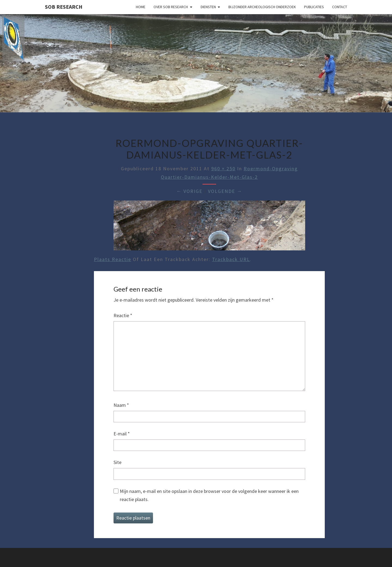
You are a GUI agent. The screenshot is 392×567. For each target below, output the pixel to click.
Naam (121, 405)
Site (117, 462)
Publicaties (314, 7)
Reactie (123, 315)
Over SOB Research (171, 7)
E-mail (122, 434)
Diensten (208, 7)
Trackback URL (231, 259)
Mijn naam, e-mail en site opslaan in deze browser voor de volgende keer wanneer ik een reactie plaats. (209, 495)
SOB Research (64, 7)
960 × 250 (223, 169)
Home (141, 7)
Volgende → (225, 191)
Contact (340, 7)
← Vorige (189, 191)
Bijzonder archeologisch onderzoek (262, 7)
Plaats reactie (113, 259)
